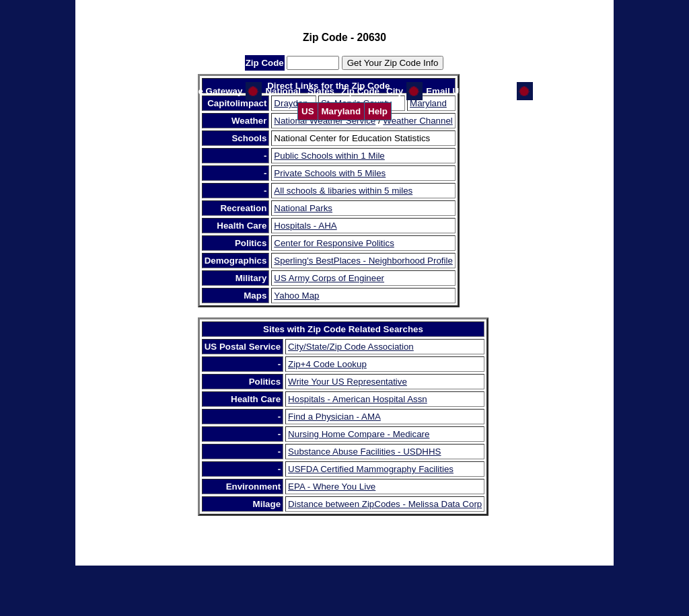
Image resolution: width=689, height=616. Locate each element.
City (395, 91)
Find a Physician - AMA (334, 417)
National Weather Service (325, 121)
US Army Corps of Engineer (329, 278)
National (283, 91)
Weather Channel (418, 121)
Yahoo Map (296, 296)
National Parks (303, 208)
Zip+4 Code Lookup (327, 364)
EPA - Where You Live (332, 487)
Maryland (341, 111)
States (321, 91)
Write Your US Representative (348, 382)
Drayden (291, 103)
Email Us (445, 91)
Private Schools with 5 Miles (330, 173)
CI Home (554, 91)
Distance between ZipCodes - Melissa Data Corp (385, 504)
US (308, 111)
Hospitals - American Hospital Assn (358, 399)
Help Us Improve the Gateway (179, 91)
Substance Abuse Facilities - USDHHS (364, 452)
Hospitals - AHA (305, 226)
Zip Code (360, 91)
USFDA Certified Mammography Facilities (371, 469)
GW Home (493, 91)
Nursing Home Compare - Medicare (359, 434)
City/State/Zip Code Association (351, 347)
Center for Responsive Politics (334, 243)
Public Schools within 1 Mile (329, 156)
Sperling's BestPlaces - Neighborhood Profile (363, 261)
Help (378, 111)
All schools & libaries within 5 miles (343, 191)
